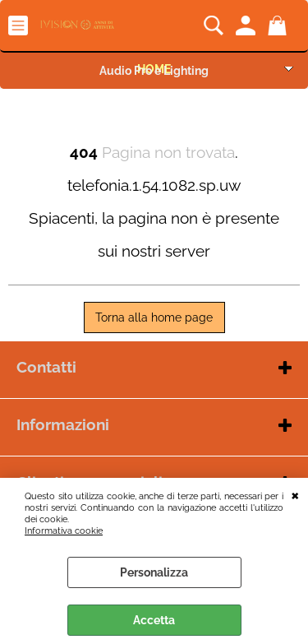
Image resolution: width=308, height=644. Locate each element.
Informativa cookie (64, 530)
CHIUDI (295, 494)
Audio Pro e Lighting (154, 71)
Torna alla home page (154, 317)
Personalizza (154, 572)
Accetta (154, 620)
